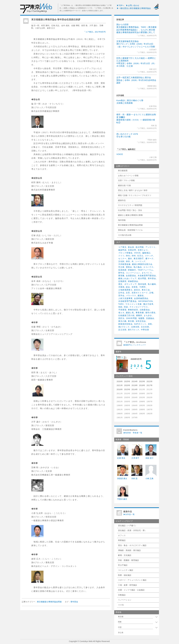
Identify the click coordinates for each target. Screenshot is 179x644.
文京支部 (145, 327)
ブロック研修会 (125, 253)
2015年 (127, 389)
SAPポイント (140, 324)
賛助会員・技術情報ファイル (130, 230)
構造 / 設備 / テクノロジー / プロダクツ (135, 195)
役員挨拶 (122, 270)
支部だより (143, 250)
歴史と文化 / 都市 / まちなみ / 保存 (133, 190)
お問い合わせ (133, 5)
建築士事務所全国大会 (142, 264)
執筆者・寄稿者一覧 (133, 433)
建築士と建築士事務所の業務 (130, 215)
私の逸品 (138, 267)
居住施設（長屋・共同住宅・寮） (132, 530)
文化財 (121, 261)
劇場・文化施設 (125, 555)
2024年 (135, 381)
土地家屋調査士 (125, 290)
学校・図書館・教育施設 (128, 560)
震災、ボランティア (127, 284)
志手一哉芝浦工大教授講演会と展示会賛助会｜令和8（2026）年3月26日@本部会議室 (136, 80)
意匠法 (121, 318)
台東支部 (135, 327)
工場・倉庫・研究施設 (128, 585)
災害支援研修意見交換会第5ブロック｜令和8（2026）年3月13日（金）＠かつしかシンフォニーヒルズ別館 (136, 44)
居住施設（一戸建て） (128, 526)
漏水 (130, 258)
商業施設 (122, 540)
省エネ (121, 313)
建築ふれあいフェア (127, 278)
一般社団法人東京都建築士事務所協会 (134, 8)
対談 (126, 307)
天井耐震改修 (124, 264)
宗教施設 (122, 595)
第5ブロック (134, 330)
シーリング (140, 261)
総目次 (137, 290)
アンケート (150, 247)
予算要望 (122, 310)
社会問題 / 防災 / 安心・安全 (130, 210)
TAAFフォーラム (145, 270)
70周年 (143, 287)
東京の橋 (122, 321)
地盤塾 (141, 318)
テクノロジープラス (139, 307)
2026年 (120, 381)
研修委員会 (133, 281)
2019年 (135, 385)
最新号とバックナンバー (135, 345)
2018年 (142, 385)
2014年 (135, 389)
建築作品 (122, 200)
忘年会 (121, 293)
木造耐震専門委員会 (147, 276)
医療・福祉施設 (125, 575)
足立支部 (122, 330)
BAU (128, 256)
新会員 (131, 247)
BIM (134, 256)
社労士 (140, 256)
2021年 (120, 385)
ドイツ (121, 256)
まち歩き (148, 315)
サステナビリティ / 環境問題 (130, 205)
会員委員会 (131, 276)
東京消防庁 (139, 258)
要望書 (121, 276)
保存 (128, 261)
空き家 (121, 267)
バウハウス (131, 295)
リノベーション (125, 600)
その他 (121, 605)
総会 (128, 287)
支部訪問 (132, 250)
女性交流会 (141, 321)
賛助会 (129, 267)
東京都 (131, 321)
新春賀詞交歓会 (125, 324)
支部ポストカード (140, 293)
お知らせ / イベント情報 (128, 176)
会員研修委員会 (141, 298)
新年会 (121, 273)
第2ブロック (124, 327)
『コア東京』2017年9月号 (95, 32)
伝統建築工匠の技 (126, 315)
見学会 (121, 295)
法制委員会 (145, 310)
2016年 (120, 389)
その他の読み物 (125, 235)
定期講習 (122, 281)
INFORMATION (145, 301)
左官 (128, 293)
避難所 (139, 315)
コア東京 (122, 247)
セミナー (122, 258)
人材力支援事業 (125, 298)
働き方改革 (148, 304)
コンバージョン (133, 273)
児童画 (121, 287)
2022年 (150, 381)
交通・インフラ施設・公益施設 (131, 590)
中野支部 (145, 330)
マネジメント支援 (133, 304)
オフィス (122, 535)
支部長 (135, 287)
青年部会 (152, 278)
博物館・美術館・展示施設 (129, 550)
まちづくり (147, 273)
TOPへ (121, 5)
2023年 (142, 381)
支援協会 (150, 318)
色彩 (120, 307)
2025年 (127, 381)
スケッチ (149, 256)
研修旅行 (132, 270)
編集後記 (146, 253)
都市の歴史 (150, 313)
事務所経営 (133, 310)
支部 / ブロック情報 (126, 180)
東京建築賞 (123, 171)
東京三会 (146, 290)
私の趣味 (152, 284)
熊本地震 (142, 284)
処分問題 (140, 247)
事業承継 (140, 313)
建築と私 (130, 313)
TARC (121, 304)
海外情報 (122, 220)
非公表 (121, 633)
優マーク (149, 258)
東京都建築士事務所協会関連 (130, 225)
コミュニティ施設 (126, 570)
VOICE (120, 154)
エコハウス (148, 267)
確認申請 (122, 250)
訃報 (151, 293)
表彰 (150, 324)
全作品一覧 (129, 514)
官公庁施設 (123, 565)
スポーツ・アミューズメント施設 (132, 580)
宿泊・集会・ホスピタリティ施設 (132, 545)
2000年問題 (131, 318)
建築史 (141, 295)
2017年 (150, 385)
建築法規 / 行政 (125, 185)
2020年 (127, 385)
